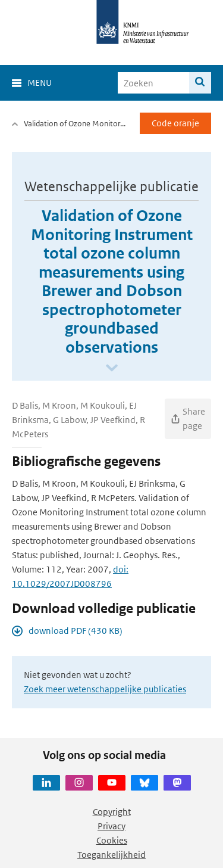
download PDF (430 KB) (76, 631)
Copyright (112, 812)
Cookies (112, 840)
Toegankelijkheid (111, 855)
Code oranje (175, 123)
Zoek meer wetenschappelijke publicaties (105, 689)
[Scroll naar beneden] (112, 368)
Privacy (111, 826)
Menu (40, 83)
